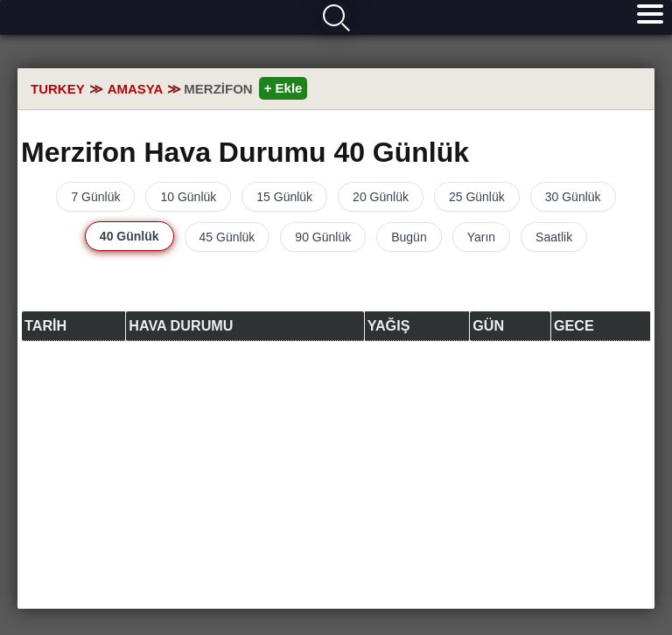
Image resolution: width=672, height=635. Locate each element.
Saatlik (554, 237)
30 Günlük (573, 197)
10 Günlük (188, 197)
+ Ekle (283, 88)
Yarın (481, 237)
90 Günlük (323, 237)
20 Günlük (381, 197)
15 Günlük (284, 197)
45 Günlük (227, 237)
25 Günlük (477, 197)
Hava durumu (67, 18)
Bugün (409, 237)
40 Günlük (129, 236)
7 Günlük (95, 197)
